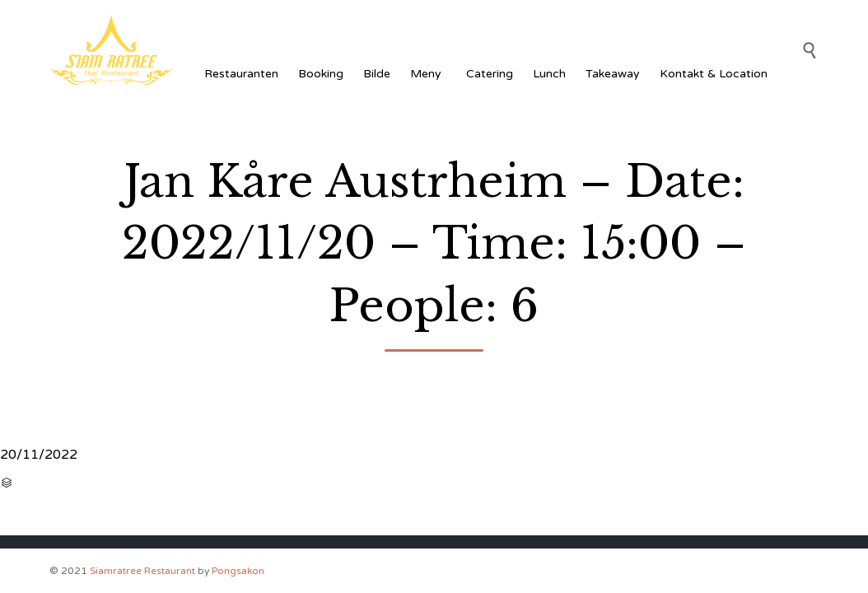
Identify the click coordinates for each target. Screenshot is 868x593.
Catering (490, 74)
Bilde (377, 74)
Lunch (549, 74)
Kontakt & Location (714, 74)
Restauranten (241, 74)
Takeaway (613, 74)
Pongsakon (238, 571)
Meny (428, 74)
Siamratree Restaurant (142, 571)
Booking (321, 74)
